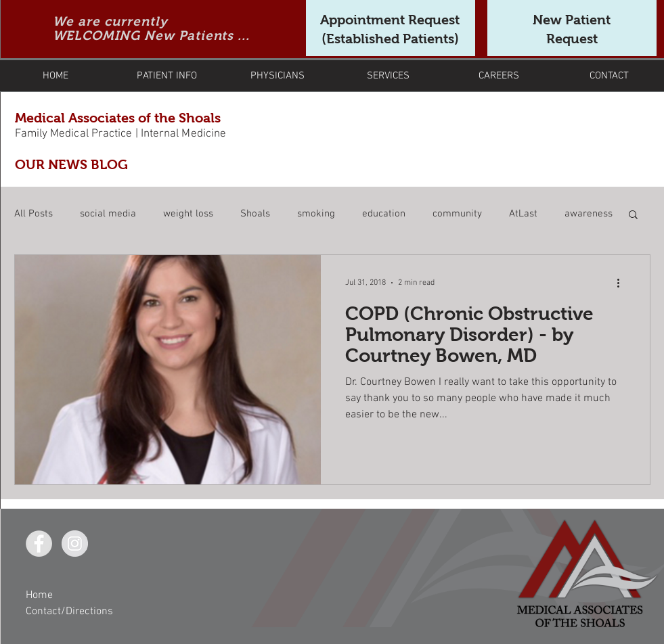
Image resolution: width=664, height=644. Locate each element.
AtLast (523, 214)
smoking (316, 214)
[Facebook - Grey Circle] (39, 544)
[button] (633, 215)
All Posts (34, 214)
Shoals (255, 214)
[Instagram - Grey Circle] (75, 544)
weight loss (188, 214)
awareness (589, 214)
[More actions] (623, 283)
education (384, 214)
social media (108, 214)
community (457, 214)
